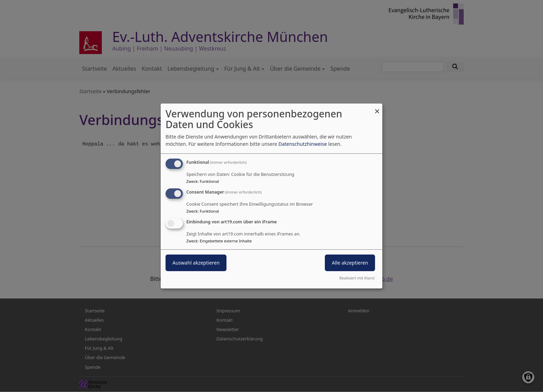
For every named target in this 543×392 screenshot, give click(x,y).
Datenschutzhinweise (303, 144)
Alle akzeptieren (350, 263)
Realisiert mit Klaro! (357, 278)
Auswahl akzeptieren (196, 263)
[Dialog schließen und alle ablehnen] (377, 108)
